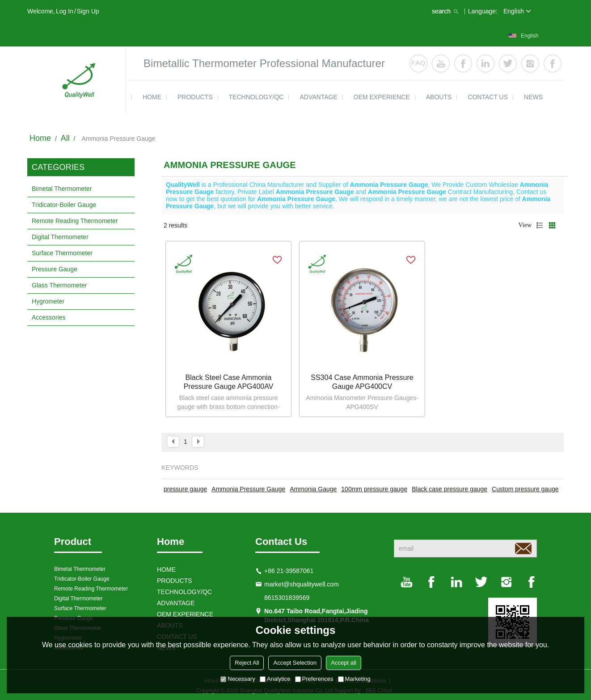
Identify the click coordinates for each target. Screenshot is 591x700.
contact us (488, 97)
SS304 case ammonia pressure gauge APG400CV (362, 382)
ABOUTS (439, 97)
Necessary (238, 679)
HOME (152, 97)
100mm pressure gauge (374, 489)
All (65, 138)
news (533, 97)
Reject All (247, 663)
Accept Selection (295, 663)
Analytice (275, 679)
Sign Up (88, 11)
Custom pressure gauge (525, 489)
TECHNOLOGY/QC (256, 97)
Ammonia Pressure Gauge (248, 489)
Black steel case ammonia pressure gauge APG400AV (229, 382)
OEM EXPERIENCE (382, 97)
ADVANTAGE (318, 97)
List (540, 225)
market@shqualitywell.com (302, 584)
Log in (65, 11)
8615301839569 (287, 598)
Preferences (314, 679)
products (195, 97)
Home (40, 138)
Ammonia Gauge (313, 489)
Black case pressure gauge (450, 489)
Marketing (354, 679)
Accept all (343, 663)
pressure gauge (185, 489)
